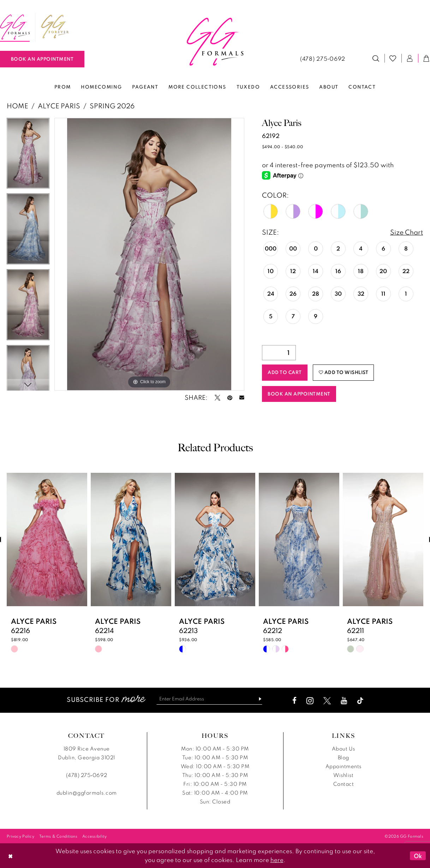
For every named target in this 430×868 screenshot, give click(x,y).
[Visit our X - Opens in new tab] (327, 701)
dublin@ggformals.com (87, 793)
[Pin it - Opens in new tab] (230, 398)
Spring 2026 (112, 106)
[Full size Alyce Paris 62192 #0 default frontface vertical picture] (149, 254)
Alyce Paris (59, 106)
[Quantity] (279, 353)
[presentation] (47, 539)
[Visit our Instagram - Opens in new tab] (310, 701)
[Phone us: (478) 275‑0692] (323, 58)
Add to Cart (285, 372)
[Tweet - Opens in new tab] (217, 398)
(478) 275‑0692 (87, 775)
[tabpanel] (28, 156)
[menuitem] (55, 27)
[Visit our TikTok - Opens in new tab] (360, 701)
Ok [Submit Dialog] (418, 856)
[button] (410, 58)
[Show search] (376, 58)
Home (17, 106)
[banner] (215, 42)
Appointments (344, 766)
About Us (344, 749)
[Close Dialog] (10, 855)
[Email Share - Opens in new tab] (242, 398)
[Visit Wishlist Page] (393, 58)
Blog (344, 757)
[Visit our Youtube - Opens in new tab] (344, 701)
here (277, 860)
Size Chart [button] (407, 232)
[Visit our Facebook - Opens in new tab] (294, 701)
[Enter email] (209, 699)
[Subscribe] (257, 699)
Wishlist (343, 775)
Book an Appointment (299, 394)
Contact (344, 784)
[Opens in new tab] (55, 27)
